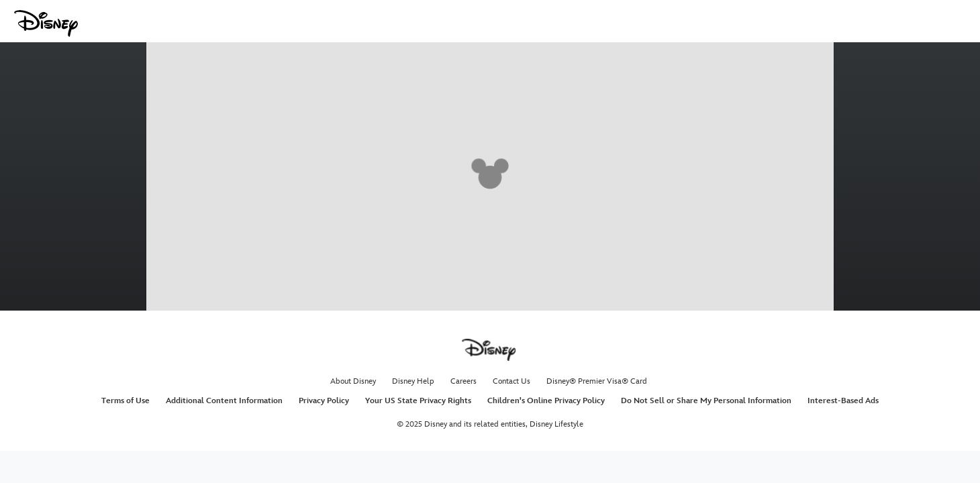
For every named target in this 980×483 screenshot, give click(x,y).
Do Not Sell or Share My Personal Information (706, 401)
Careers (463, 381)
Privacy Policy (324, 401)
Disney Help (413, 381)
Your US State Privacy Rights (418, 401)
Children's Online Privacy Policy (546, 401)
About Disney (353, 381)
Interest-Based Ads (843, 401)
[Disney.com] (46, 23)
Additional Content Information (224, 401)
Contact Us (511, 381)
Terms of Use (126, 401)
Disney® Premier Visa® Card (597, 381)
